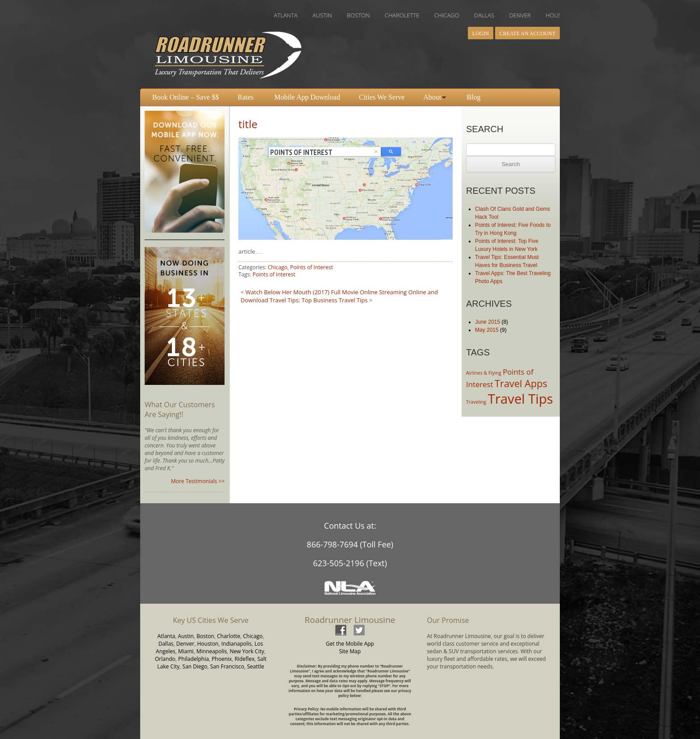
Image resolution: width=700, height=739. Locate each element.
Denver (185, 644)
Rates (246, 97)
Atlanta (167, 636)
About (432, 97)
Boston (205, 636)
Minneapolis (212, 651)
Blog (473, 97)
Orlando (165, 659)
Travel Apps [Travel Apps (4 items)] (521, 383)
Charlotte (229, 636)
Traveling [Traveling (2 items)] (476, 402)
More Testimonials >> (198, 481)
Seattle (255, 666)
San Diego (195, 666)
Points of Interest (312, 267)
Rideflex (245, 659)
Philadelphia (194, 659)
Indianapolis (237, 644)
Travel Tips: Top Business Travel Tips (319, 300)
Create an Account (527, 33)
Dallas (166, 644)
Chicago (278, 267)
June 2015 (487, 322)
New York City (247, 651)
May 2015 (487, 330)
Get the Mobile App (350, 644)
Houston (208, 644)
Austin (186, 636)
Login (481, 33)
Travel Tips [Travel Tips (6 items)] (521, 399)
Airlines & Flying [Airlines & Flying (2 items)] (484, 373)
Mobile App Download (307, 97)
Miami (186, 651)
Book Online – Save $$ (185, 97)
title (248, 124)
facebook (341, 630)
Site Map (350, 651)
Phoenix (222, 659)
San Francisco (227, 666)
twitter (359, 630)
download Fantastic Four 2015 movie (259, 253)
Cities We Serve (382, 97)
